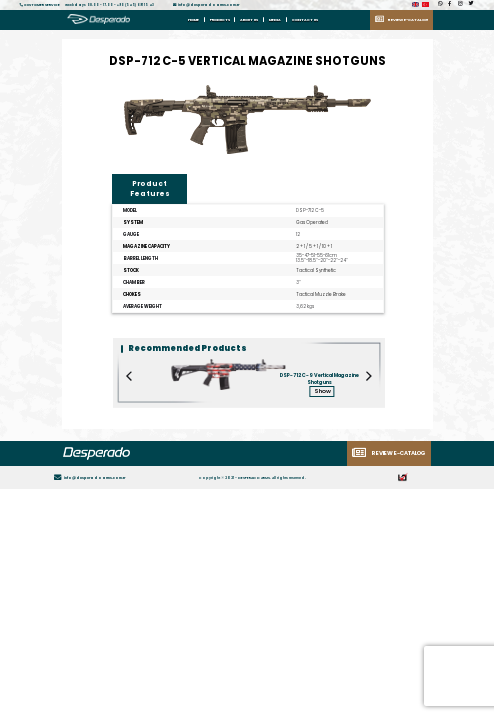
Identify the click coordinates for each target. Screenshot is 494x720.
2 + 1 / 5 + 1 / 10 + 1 (314, 246)
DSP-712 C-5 (310, 210)
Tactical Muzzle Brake (321, 294)
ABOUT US (249, 19)
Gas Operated (312, 222)
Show (322, 391)
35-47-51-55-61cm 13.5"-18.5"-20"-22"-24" (322, 258)
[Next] (368, 437)
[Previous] (130, 437)
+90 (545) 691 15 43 (135, 5)
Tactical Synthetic (316, 270)
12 (298, 234)
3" (298, 282)
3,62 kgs (305, 306)
